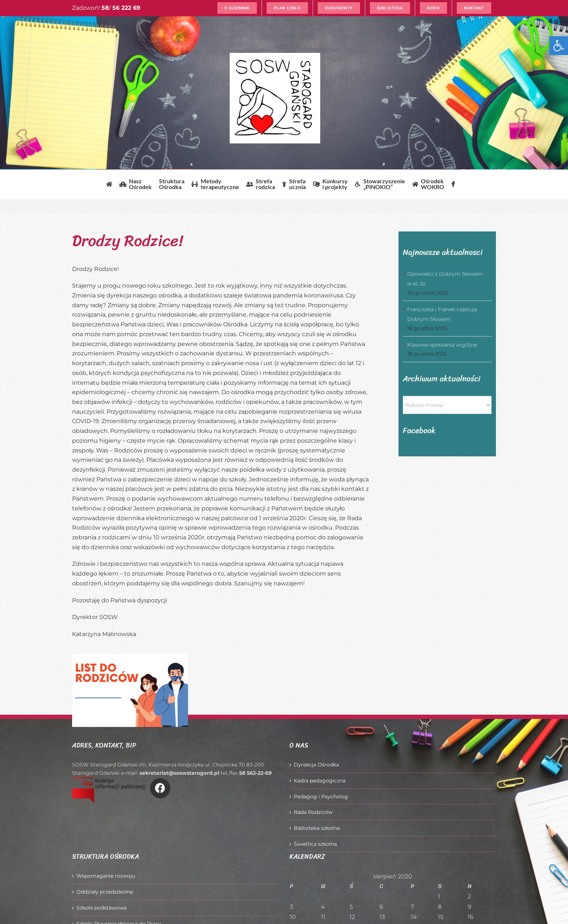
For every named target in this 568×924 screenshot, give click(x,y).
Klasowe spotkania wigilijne (442, 345)
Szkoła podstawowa (101, 908)
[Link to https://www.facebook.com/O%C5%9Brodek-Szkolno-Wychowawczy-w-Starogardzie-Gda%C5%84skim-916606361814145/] (160, 788)
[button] (559, 46)
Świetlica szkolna (315, 844)
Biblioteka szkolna (317, 828)
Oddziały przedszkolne (105, 892)
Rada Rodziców (313, 812)
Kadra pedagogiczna (320, 781)
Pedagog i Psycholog (321, 797)
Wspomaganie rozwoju (106, 876)
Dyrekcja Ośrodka (316, 765)
